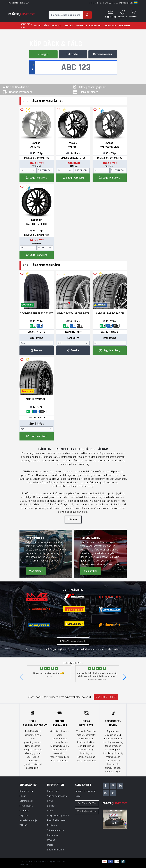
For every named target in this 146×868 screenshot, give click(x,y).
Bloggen (51, 806)
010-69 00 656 (109, 3)
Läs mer (73, 519)
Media (50, 845)
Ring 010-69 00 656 (106, 697)
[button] (125, 677)
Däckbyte (56, 26)
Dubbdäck (24, 811)
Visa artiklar (36, 571)
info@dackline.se (126, 3)
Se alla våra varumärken (73, 641)
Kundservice (95, 26)
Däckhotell (124, 26)
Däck (46, 26)
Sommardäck (26, 801)
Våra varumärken (55, 830)
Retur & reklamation (57, 820)
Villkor (50, 811)
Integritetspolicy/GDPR (58, 816)
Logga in (95, 3)
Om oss (51, 840)
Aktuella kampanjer (29, 820)
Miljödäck (24, 816)
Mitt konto (52, 825)
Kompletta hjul (26, 26)
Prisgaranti (52, 835)
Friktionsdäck (26, 806)
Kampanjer (81, 26)
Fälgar (38, 26)
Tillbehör (68, 26)
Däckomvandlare (55, 850)
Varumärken (110, 26)
